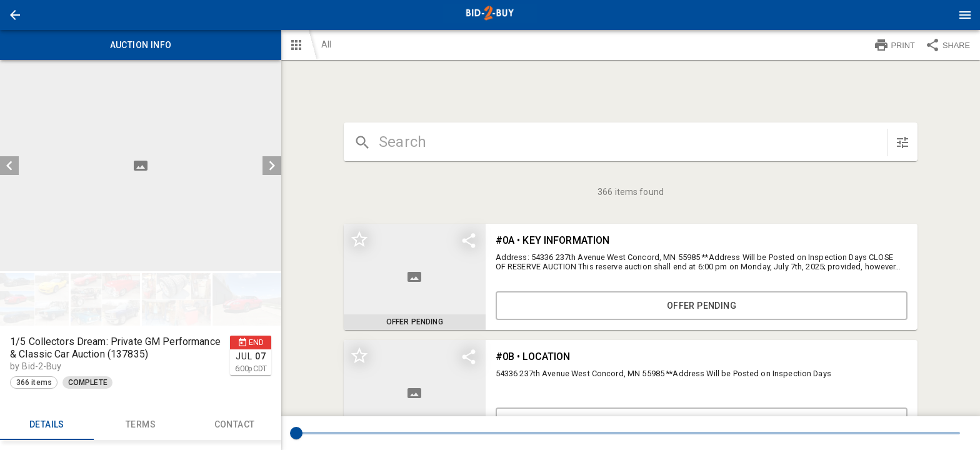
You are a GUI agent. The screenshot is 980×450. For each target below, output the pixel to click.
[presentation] (490, 15)
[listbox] (141, 166)
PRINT (894, 45)
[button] (15, 15)
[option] (141, 166)
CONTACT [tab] (234, 425)
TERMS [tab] (141, 425)
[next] (272, 166)
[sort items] (902, 142)
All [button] (326, 44)
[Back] (15, 15)
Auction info (141, 45)
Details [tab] (47, 425)
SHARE (947, 45)
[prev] (9, 166)
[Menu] (965, 15)
